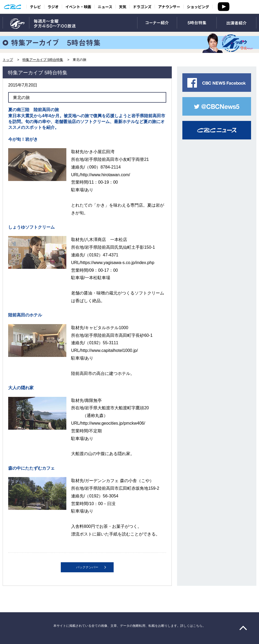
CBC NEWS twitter (217, 106)
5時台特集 (197, 23)
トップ (8, 60)
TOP (16, 23)
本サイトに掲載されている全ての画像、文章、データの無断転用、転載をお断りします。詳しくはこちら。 (129, 626)
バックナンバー (87, 567)
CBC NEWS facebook (217, 83)
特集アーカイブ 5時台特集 (43, 60)
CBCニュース (217, 130)
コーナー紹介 (157, 23)
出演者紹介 (236, 23)
